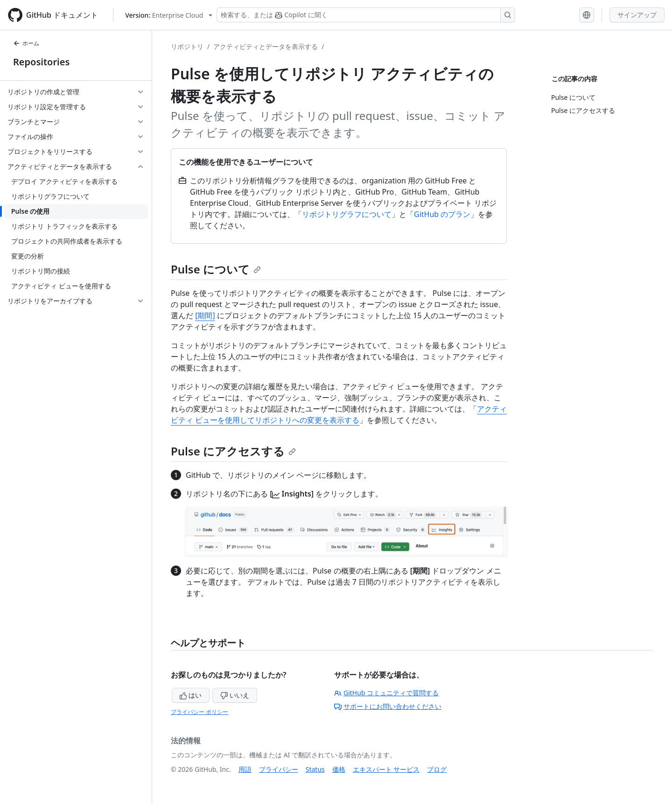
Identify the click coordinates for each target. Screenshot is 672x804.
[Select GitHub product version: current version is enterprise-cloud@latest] (169, 15)
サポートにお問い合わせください (388, 706)
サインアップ (637, 15)
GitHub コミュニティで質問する (386, 693)
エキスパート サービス (386, 769)
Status (315, 769)
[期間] (205, 315)
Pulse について (216, 269)
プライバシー (279, 769)
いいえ (235, 695)
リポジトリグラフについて (347, 214)
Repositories (41, 62)
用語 (245, 769)
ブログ (437, 769)
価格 (339, 769)
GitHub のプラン (442, 214)
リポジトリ (187, 46)
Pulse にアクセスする (233, 451)
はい (191, 695)
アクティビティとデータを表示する (266, 46)
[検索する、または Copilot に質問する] (366, 15)
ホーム (26, 43)
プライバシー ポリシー (199, 712)
